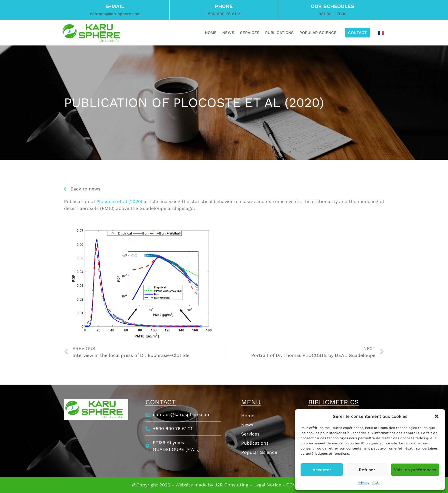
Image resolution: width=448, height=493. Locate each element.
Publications (255, 443)
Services (250, 434)
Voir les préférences (415, 470)
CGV (291, 485)
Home (248, 416)
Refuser (367, 470)
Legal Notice (267, 485)
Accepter (322, 470)
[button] (437, 416)
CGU (376, 483)
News (247, 425)
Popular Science (259, 452)
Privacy (364, 483)
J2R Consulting (231, 485)
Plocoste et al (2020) (119, 201)
